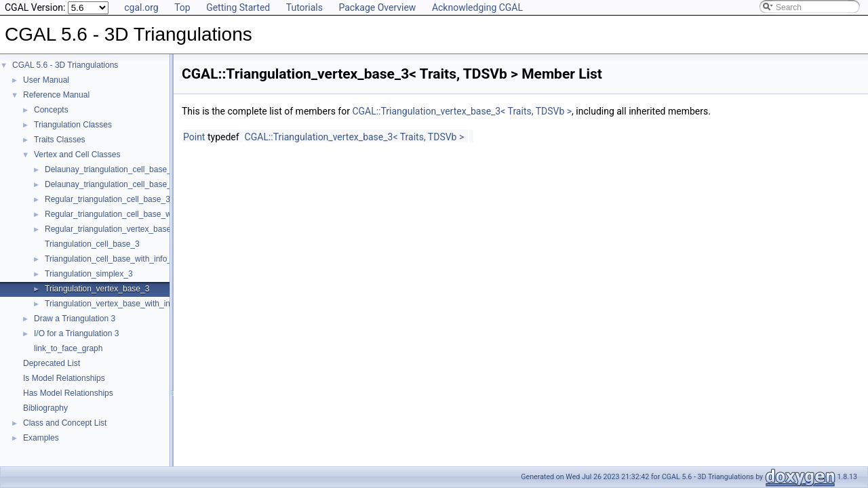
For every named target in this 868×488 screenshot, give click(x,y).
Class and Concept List (65, 423)
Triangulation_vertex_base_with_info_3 (115, 304)
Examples (41, 438)
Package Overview (377, 7)
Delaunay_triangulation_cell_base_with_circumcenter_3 (145, 184)
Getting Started (238, 7)
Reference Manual (56, 95)
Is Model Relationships (64, 378)
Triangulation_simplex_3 (89, 274)
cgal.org (141, 7)
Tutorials (304, 7)
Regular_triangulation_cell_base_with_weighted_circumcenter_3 (161, 214)
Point (194, 137)
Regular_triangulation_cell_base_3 (107, 199)
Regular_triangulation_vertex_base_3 (112, 229)
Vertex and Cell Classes (77, 155)
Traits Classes (60, 140)
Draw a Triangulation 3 (75, 319)
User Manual (46, 80)
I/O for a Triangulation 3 (76, 333)
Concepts (51, 110)
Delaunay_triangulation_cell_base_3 (110, 169)
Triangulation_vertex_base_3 (97, 289)
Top (182, 7)
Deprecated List (52, 363)
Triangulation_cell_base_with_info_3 (111, 259)
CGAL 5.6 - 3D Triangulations (65, 65)
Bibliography (45, 408)
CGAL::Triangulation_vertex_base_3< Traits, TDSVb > (462, 111)
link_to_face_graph (68, 348)
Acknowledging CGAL (477, 7)
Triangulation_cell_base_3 (92, 244)
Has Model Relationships (68, 393)
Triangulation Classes (73, 125)
